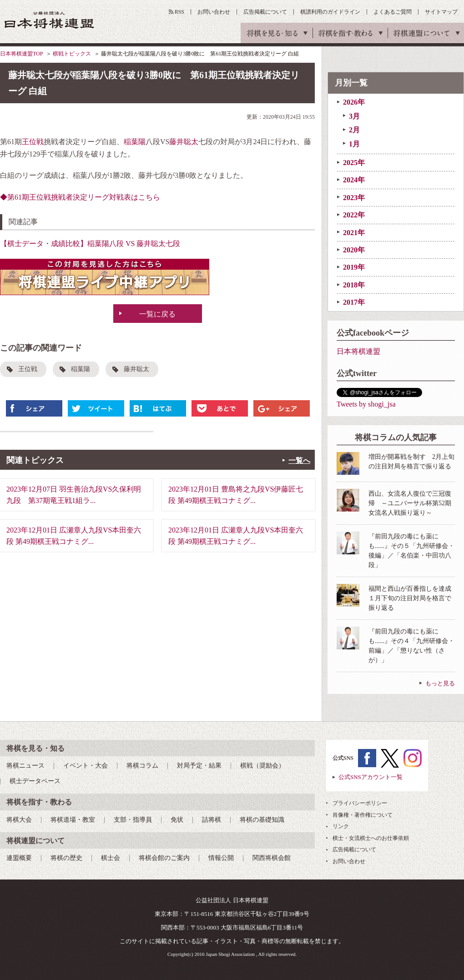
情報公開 (221, 858)
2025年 (354, 163)
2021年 (354, 233)
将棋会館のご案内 (164, 858)
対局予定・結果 (199, 766)
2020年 (354, 250)
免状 (177, 820)
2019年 (354, 267)
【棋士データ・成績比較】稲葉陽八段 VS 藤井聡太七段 (90, 244)
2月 (354, 130)
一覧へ (299, 460)
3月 (354, 116)
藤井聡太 (184, 142)
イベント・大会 (86, 766)
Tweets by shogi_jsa (366, 404)
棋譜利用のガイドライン (330, 12)
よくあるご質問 (393, 12)
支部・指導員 (133, 820)
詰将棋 (212, 820)
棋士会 (111, 858)
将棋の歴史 (66, 858)
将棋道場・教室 (73, 820)
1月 (354, 144)
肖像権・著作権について (363, 815)
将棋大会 (19, 820)
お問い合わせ (214, 12)
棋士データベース (35, 781)
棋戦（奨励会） (262, 766)
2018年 (354, 285)
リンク (341, 826)
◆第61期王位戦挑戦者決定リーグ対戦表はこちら (80, 197)
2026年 (354, 102)
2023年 (354, 198)
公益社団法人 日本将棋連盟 (50, 20)
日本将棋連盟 (358, 351)
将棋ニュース (25, 766)
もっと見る (440, 683)
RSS (179, 12)
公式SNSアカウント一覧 (371, 777)
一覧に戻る (157, 314)
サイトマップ (441, 12)
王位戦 (33, 142)
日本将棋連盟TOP (21, 54)
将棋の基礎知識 (262, 820)
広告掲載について (265, 12)
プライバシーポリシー (360, 803)
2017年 (354, 302)
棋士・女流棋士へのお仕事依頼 (371, 838)
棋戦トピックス (72, 54)
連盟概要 (19, 858)
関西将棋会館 (272, 858)
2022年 (354, 215)
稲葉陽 (135, 142)
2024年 (354, 180)
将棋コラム (142, 766)
